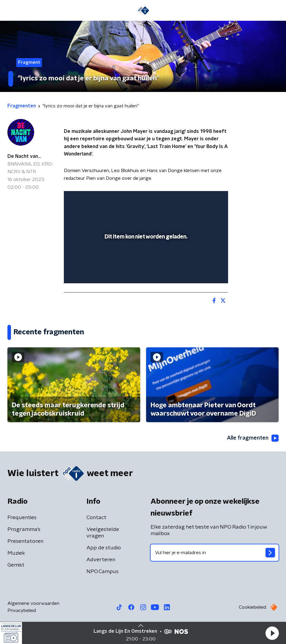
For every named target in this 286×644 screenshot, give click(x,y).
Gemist (16, 565)
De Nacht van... (24, 156)
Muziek (16, 553)
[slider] (145, 273)
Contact (96, 518)
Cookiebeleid (252, 607)
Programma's (24, 529)
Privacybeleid (22, 610)
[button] (272, 633)
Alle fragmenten (253, 438)
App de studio (104, 548)
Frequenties (22, 518)
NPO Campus (102, 572)
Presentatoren (25, 541)
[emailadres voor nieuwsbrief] (215, 553)
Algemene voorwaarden (33, 603)
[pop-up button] (196, 199)
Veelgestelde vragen (103, 533)
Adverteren (101, 560)
